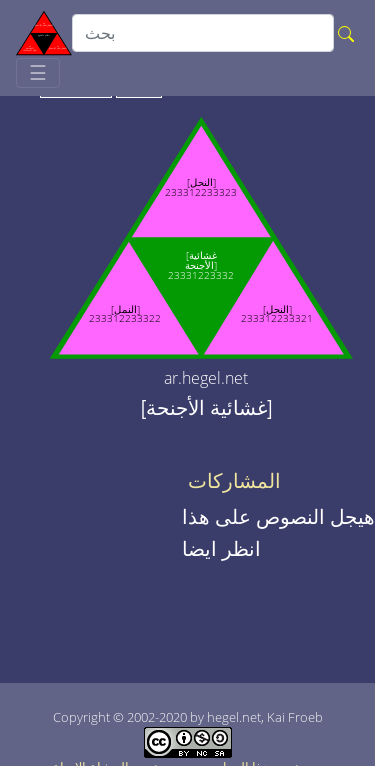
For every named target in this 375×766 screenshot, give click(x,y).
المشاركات (234, 481)
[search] (203, 33)
